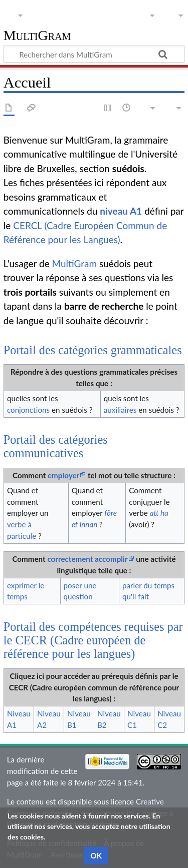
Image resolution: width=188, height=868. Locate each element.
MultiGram (37, 36)
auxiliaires (120, 410)
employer (63, 475)
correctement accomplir (87, 559)
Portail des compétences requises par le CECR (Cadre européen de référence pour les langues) (93, 640)
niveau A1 (121, 211)
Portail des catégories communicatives (56, 446)
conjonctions (28, 410)
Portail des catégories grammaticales (93, 350)
